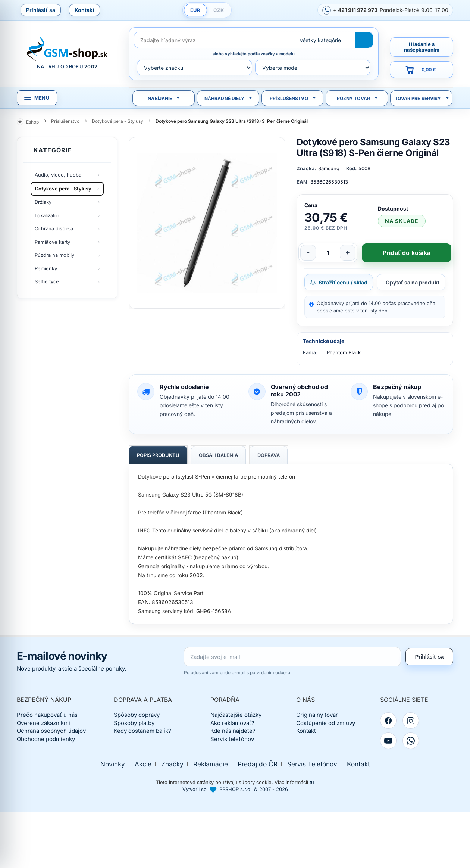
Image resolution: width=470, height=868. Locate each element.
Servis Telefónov (312, 764)
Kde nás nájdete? (233, 731)
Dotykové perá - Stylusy (63, 189)
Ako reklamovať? (232, 723)
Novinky (113, 764)
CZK (219, 10)
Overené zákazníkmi (43, 723)
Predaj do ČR (258, 764)
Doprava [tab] (269, 455)
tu (312, 782)
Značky (172, 764)
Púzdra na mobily (54, 255)
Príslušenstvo (289, 98)
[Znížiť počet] (308, 253)
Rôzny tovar (353, 98)
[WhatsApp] (411, 741)
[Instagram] (411, 721)
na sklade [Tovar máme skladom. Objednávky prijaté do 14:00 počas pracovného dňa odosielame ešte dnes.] (402, 221)
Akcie (143, 764)
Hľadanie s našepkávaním (422, 47)
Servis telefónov (232, 739)
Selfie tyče (47, 281)
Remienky (46, 268)
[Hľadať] (364, 40)
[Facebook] (388, 721)
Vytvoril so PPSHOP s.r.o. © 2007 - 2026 (235, 789)
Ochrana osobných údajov (51, 731)
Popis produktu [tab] (158, 455)
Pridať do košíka (407, 253)
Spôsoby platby (134, 723)
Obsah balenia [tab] (218, 455)
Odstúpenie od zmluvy (326, 723)
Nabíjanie (160, 98)
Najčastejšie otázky (236, 715)
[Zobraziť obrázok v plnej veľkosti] (207, 223)
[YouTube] (388, 741)
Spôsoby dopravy (137, 715)
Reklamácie (211, 764)
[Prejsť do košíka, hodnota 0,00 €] (422, 70)
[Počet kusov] (328, 253)
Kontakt (84, 10)
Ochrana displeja (54, 228)
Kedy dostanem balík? (142, 731)
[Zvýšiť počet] (348, 253)
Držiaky (43, 202)
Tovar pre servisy (418, 98)
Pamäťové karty (52, 242)
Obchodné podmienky (46, 739)
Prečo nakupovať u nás (47, 715)
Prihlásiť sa (41, 10)
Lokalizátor (47, 215)
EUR (195, 10)
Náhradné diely (225, 98)
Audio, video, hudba (58, 175)
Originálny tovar (317, 715)
